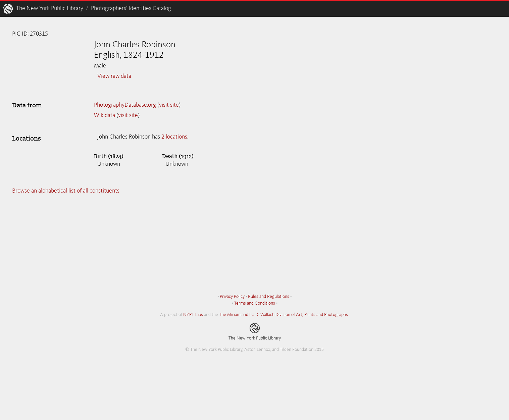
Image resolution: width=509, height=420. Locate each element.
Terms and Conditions (255, 303)
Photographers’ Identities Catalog (131, 8)
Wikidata (105, 115)
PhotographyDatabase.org (125, 105)
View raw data (114, 76)
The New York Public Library (50, 8)
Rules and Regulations (269, 297)
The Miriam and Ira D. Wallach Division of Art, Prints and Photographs (284, 315)
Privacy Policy (232, 297)
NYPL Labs (193, 315)
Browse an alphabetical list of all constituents (66, 191)
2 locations (174, 137)
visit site (169, 105)
